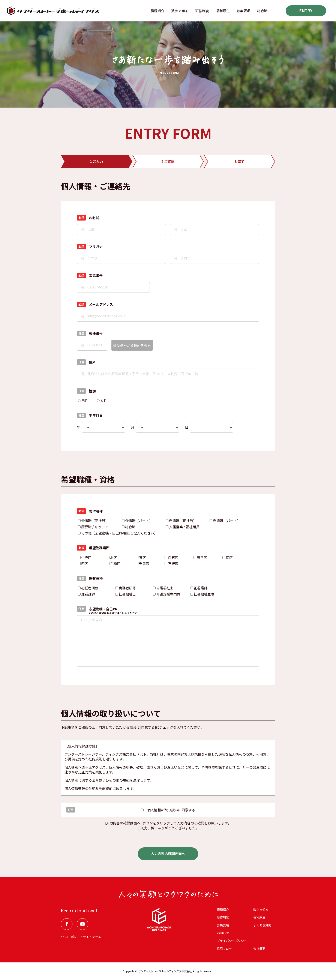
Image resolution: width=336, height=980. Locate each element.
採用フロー (224, 948)
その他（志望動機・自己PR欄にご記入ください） (118, 533)
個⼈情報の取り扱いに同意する (168, 810)
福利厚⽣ (223, 11)
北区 (112, 557)
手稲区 (114, 563)
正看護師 (199, 588)
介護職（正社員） (93, 521)
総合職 (262, 11)
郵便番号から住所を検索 (132, 345)
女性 (102, 401)
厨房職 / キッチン (93, 527)
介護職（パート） (137, 521)
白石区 (171, 557)
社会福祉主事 (202, 594)
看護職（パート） (225, 521)
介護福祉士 (163, 588)
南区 (228, 557)
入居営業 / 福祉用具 (183, 527)
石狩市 (171, 563)
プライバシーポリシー (232, 941)
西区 (83, 563)
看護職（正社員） (181, 521)
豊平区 (200, 557)
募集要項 (243, 11)
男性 (83, 401)
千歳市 (142, 563)
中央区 (85, 557)
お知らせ (223, 933)
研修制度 (202, 11)
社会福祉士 (126, 594)
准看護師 (86, 594)
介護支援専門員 (166, 594)
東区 (141, 557)
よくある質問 (262, 925)
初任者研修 (88, 588)
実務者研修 (126, 588)
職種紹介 (157, 11)
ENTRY (306, 11)
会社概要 (259, 948)
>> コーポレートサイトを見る (81, 937)
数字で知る (180, 11)
